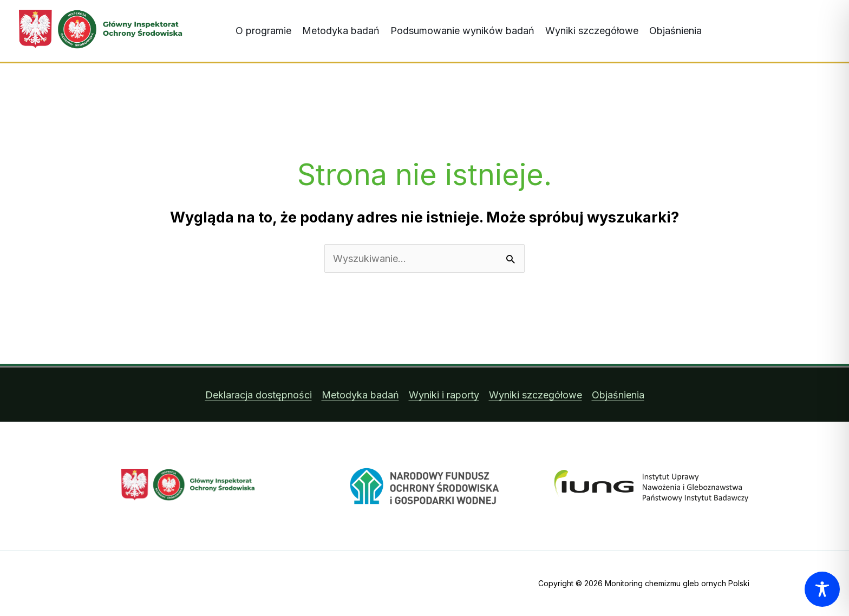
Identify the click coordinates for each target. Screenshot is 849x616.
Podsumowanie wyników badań (462, 31)
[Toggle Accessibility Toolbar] (822, 589)
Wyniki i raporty (444, 395)
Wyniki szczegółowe (592, 31)
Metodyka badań (341, 31)
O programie (263, 31)
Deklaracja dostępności (259, 395)
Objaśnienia (675, 31)
